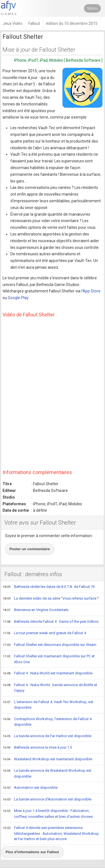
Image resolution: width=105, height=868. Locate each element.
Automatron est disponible (30, 788)
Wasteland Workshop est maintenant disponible (47, 759)
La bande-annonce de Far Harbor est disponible (47, 736)
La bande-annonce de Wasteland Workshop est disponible (47, 773)
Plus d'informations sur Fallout (32, 852)
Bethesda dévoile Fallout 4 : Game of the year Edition (51, 622)
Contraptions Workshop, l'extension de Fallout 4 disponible (47, 722)
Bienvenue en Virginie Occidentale (36, 610)
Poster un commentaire (30, 549)
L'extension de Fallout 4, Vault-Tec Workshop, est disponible (48, 705)
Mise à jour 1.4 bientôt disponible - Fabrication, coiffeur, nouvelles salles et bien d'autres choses (48, 813)
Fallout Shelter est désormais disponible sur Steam (50, 645)
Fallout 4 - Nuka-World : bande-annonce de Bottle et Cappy (50, 688)
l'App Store (91, 291)
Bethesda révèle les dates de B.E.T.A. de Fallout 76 (49, 587)
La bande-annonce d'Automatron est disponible (47, 800)
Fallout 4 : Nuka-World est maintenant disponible (48, 674)
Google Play (18, 298)
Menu (93, 8)
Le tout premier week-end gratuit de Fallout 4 (44, 633)
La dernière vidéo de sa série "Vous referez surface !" (51, 599)
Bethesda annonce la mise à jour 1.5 (37, 748)
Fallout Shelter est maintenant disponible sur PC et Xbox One (49, 659)
